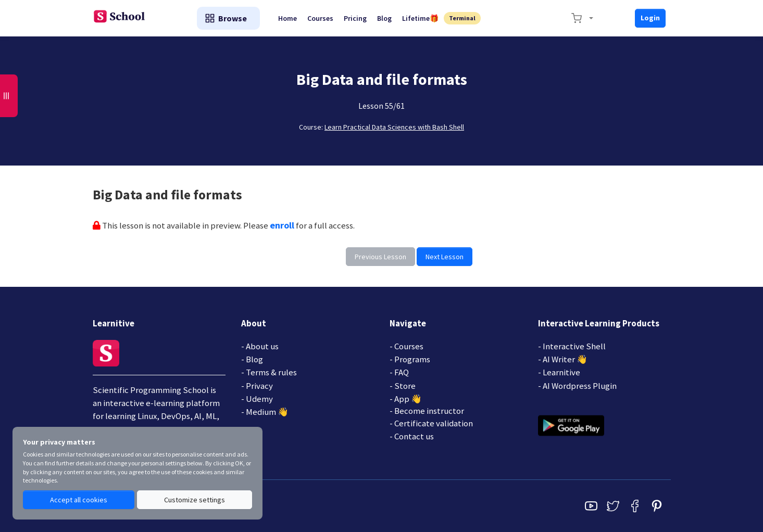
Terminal (462, 18)
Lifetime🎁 (420, 18)
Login (650, 18)
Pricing (355, 18)
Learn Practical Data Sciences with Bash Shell (394, 127)
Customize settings (195, 500)
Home (287, 18)
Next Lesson (445, 257)
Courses (320, 18)
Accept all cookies (79, 500)
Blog (384, 18)
